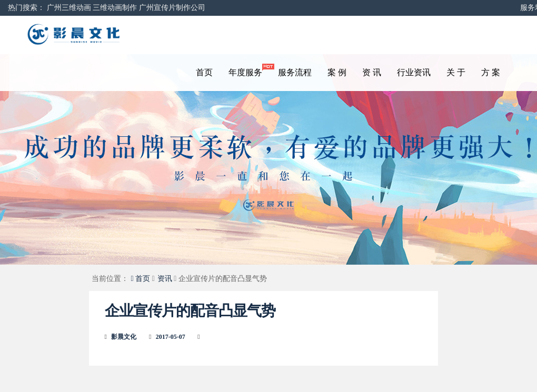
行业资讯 (414, 72)
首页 (204, 72)
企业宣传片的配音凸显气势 (190, 311)
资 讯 (372, 72)
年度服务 (249, 70)
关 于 (456, 72)
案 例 (337, 72)
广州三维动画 (69, 8)
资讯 (165, 279)
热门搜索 (23, 8)
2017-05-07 (171, 337)
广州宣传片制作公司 (172, 8)
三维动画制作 (115, 8)
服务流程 (295, 72)
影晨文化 (124, 337)
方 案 (491, 72)
